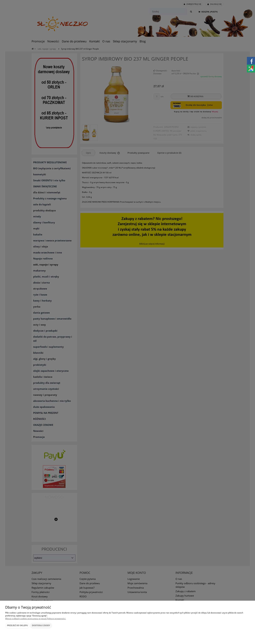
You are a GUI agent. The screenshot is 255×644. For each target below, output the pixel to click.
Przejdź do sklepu (17, 625)
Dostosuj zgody (41, 625)
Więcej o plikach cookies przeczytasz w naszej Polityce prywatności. (36, 619)
